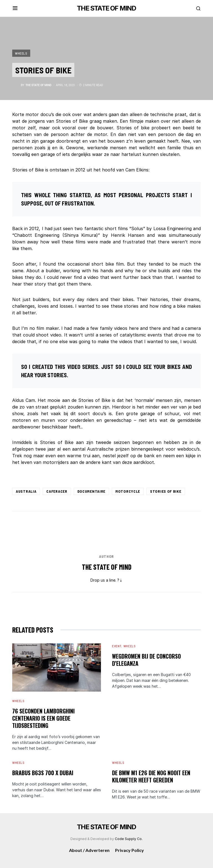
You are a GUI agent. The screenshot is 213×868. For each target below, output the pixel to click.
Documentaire (91, 491)
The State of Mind (107, 567)
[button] (15, 8)
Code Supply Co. (129, 839)
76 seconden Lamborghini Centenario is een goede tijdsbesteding (43, 718)
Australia (26, 491)
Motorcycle (128, 491)
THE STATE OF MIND (106, 8)
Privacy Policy (130, 850)
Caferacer (57, 491)
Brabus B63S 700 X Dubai (43, 773)
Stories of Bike (166, 491)
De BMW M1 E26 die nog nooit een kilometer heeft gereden (151, 776)
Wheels (21, 53)
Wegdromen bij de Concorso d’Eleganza (146, 660)
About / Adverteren (89, 850)
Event (117, 646)
